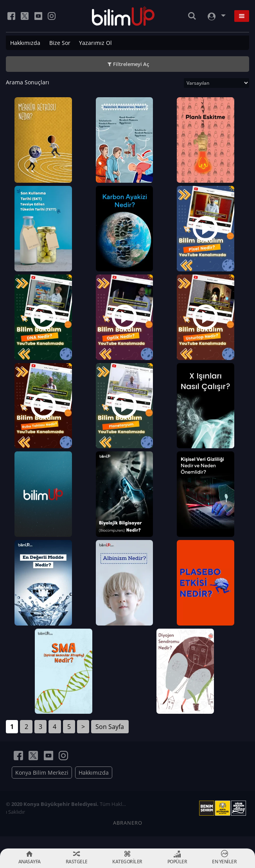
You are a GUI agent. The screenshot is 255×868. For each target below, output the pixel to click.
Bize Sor (60, 43)
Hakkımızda (25, 43)
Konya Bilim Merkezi (42, 785)
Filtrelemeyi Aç (131, 64)
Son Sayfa (110, 739)
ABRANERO (128, 835)
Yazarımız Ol (95, 43)
